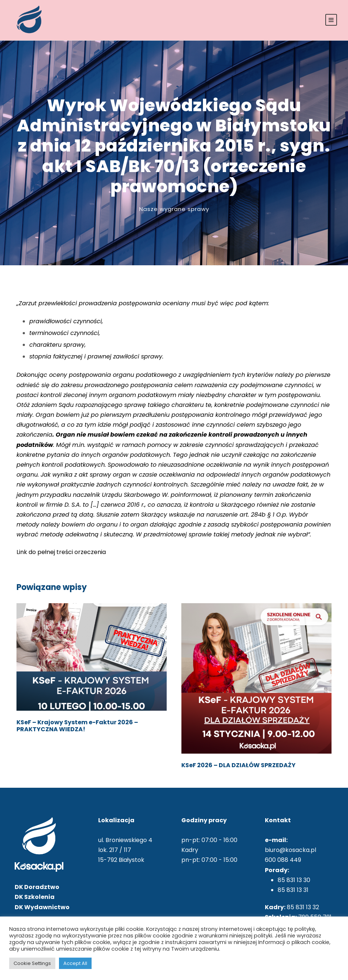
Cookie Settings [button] (32, 963)
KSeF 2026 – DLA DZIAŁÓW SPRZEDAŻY (238, 765)
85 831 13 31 (293, 890)
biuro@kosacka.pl (290, 850)
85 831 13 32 (303, 907)
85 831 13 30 (294, 880)
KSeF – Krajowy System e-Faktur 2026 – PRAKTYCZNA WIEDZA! (77, 726)
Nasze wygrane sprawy (174, 209)
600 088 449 (283, 860)
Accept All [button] (75, 963)
